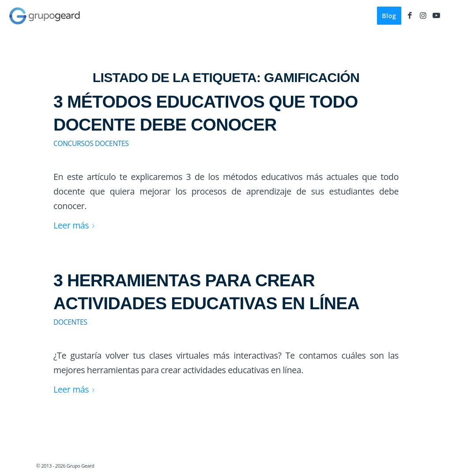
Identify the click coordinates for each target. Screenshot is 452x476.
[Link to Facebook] (410, 15)
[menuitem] (389, 16)
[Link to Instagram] (423, 15)
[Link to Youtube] (437, 15)
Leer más (76, 225)
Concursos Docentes (91, 143)
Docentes (70, 322)
